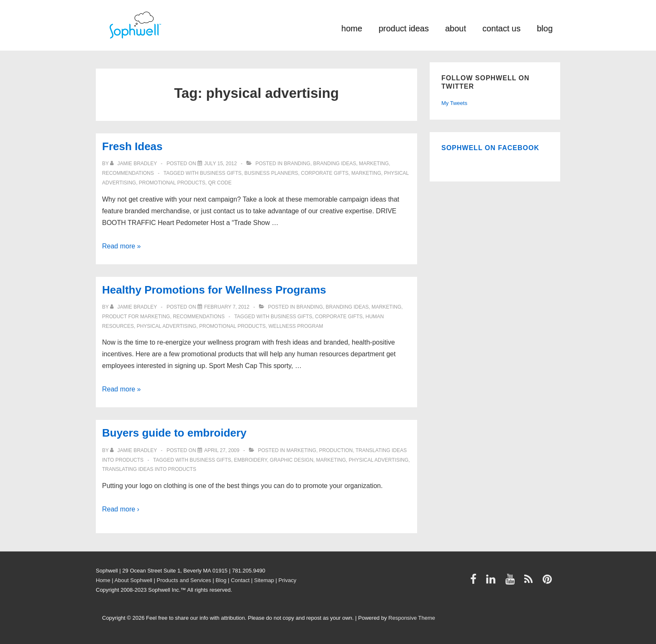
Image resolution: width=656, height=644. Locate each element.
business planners (271, 173)
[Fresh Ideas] (220, 164)
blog (545, 28)
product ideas (404, 28)
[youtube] (512, 582)
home (352, 28)
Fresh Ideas (132, 146)
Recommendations (128, 173)
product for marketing (136, 317)
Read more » (122, 246)
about (456, 28)
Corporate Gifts (325, 173)
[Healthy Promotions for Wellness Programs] (227, 307)
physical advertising (167, 326)
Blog (221, 580)
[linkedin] (493, 582)
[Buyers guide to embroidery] (222, 450)
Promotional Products (172, 183)
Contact (240, 580)
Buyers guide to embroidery (174, 433)
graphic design (292, 460)
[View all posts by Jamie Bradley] (134, 164)
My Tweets (454, 103)
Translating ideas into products (149, 469)
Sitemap (264, 580)
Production (336, 450)
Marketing (374, 164)
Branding (297, 164)
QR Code (220, 183)
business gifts (221, 173)
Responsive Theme (412, 618)
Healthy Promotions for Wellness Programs (214, 290)
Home (103, 580)
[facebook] (475, 582)
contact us (501, 28)
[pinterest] (548, 582)
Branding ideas (335, 164)
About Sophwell (133, 580)
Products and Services (184, 580)
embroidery (250, 460)
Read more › (121, 509)
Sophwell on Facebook (490, 148)
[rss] (530, 582)
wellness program (296, 326)
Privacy (288, 580)
